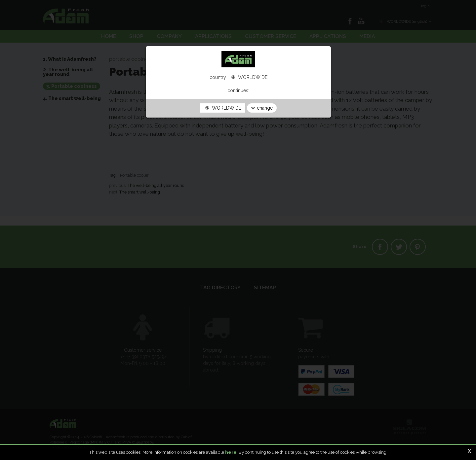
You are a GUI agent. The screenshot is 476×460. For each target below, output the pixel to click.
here (231, 452)
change (262, 108)
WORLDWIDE (223, 108)
